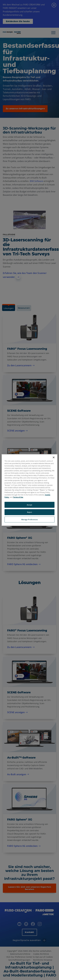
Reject (29, 512)
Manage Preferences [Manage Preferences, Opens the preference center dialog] (29, 519)
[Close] (54, 457)
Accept (29, 505)
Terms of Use (18, 497)
